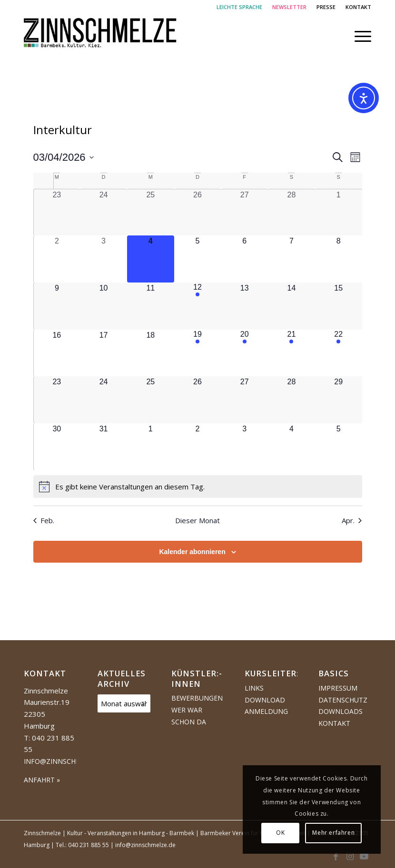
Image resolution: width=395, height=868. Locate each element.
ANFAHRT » (42, 780)
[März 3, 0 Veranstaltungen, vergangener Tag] (104, 259)
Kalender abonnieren (192, 552)
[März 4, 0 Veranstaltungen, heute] (151, 259)
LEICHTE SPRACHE (239, 7)
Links (254, 688)
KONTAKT (358, 7)
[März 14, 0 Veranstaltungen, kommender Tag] (291, 306)
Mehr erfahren (333, 833)
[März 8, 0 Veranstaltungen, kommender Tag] (339, 259)
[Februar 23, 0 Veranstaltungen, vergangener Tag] (57, 213)
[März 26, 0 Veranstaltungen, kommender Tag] (198, 400)
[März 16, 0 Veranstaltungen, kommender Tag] (57, 353)
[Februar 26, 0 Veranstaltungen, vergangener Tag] (198, 213)
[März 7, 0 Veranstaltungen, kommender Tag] (291, 259)
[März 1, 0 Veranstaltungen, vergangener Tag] (339, 213)
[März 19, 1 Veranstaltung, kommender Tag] (198, 353)
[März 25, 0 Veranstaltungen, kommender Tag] (151, 400)
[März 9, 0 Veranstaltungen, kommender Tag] (57, 306)
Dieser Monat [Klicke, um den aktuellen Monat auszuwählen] (197, 520)
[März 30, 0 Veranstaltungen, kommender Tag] (57, 447)
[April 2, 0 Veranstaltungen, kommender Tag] (198, 447)
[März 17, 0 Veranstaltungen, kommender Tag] (104, 353)
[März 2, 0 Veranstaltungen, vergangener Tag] (57, 259)
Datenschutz (343, 700)
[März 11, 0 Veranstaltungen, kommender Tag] (151, 306)
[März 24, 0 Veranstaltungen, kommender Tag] (104, 400)
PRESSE (326, 7)
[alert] (198, 487)
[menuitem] (240, 7)
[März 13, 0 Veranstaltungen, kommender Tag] (244, 306)
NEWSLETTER (289, 7)
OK (280, 833)
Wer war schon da (189, 716)
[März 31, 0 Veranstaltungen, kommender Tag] (104, 447)
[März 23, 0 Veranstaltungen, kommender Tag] (57, 400)
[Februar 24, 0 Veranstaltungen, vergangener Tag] (104, 213)
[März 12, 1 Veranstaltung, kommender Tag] (198, 306)
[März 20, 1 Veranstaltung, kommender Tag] (244, 353)
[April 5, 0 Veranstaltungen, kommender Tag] (339, 447)
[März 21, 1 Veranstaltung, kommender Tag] (291, 353)
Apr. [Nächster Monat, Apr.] (352, 520)
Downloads (341, 711)
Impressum (338, 688)
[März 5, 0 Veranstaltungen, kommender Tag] (198, 259)
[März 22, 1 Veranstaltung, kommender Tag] (339, 353)
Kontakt (334, 723)
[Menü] (358, 36)
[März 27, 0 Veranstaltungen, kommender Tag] (244, 400)
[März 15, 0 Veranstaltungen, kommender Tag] (339, 306)
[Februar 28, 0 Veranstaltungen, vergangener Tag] (291, 213)
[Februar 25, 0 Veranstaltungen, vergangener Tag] (151, 213)
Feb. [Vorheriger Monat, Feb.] (44, 520)
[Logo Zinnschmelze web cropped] (100, 36)
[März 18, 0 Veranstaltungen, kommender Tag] (151, 353)
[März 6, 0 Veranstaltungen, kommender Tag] (244, 259)
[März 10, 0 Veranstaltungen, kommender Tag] (104, 306)
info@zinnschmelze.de (66, 761)
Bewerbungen (197, 698)
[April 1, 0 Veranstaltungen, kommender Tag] (151, 447)
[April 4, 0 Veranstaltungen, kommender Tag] (291, 447)
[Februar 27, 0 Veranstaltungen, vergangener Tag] (244, 213)
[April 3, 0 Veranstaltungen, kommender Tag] (244, 447)
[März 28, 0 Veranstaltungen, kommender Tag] (291, 400)
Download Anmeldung (266, 706)
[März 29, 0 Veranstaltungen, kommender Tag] (339, 400)
